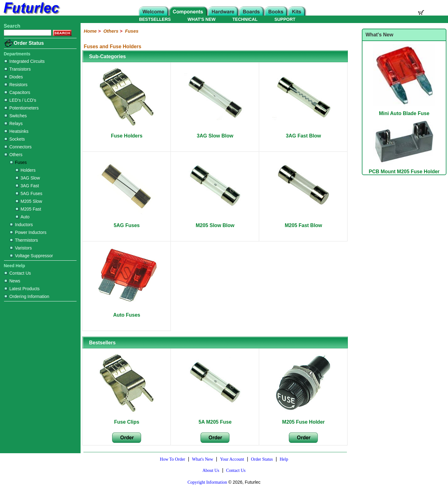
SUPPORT (285, 19)
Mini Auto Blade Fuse (404, 111)
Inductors (21, 225)
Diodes (14, 77)
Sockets (15, 139)
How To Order (173, 459)
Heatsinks (16, 131)
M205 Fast (28, 209)
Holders (26, 170)
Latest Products (22, 289)
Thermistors (24, 240)
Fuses (18, 162)
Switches (16, 116)
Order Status (29, 43)
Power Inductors (28, 232)
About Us (211, 470)
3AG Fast (27, 186)
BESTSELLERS (155, 19)
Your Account (232, 459)
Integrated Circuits (25, 61)
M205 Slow (29, 201)
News (12, 281)
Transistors (18, 69)
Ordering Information (27, 296)
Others (13, 155)
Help (284, 459)
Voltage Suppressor (31, 256)
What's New (203, 459)
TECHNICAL (245, 19)
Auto (23, 217)
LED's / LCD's (20, 100)
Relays (14, 123)
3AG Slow (28, 178)
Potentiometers (21, 108)
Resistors (16, 85)
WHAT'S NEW (202, 19)
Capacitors (17, 92)
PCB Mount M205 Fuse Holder (404, 169)
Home (90, 31)
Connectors (18, 147)
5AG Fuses (29, 193)
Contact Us (18, 273)
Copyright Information (207, 482)
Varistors (21, 248)
